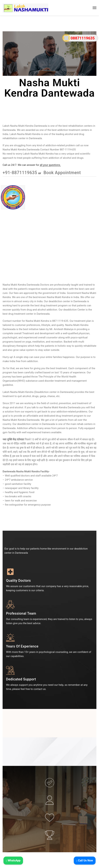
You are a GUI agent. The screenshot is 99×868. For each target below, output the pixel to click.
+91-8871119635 (20, 173)
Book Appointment (62, 173)
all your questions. (50, 165)
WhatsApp (13, 860)
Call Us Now (85, 860)
